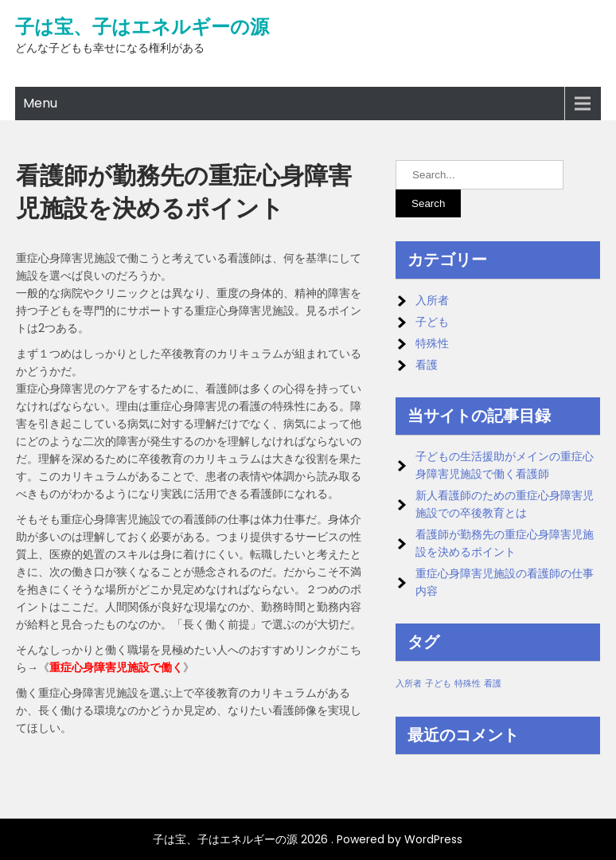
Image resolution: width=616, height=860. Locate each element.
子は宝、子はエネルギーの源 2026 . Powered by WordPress (308, 839)
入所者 (432, 300)
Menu (40, 103)
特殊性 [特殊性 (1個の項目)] (468, 684)
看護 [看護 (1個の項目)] (493, 684)
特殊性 (432, 343)
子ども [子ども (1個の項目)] (438, 684)
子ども (432, 322)
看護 (427, 365)
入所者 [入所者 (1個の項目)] (409, 684)
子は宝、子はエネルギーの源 (142, 27)
